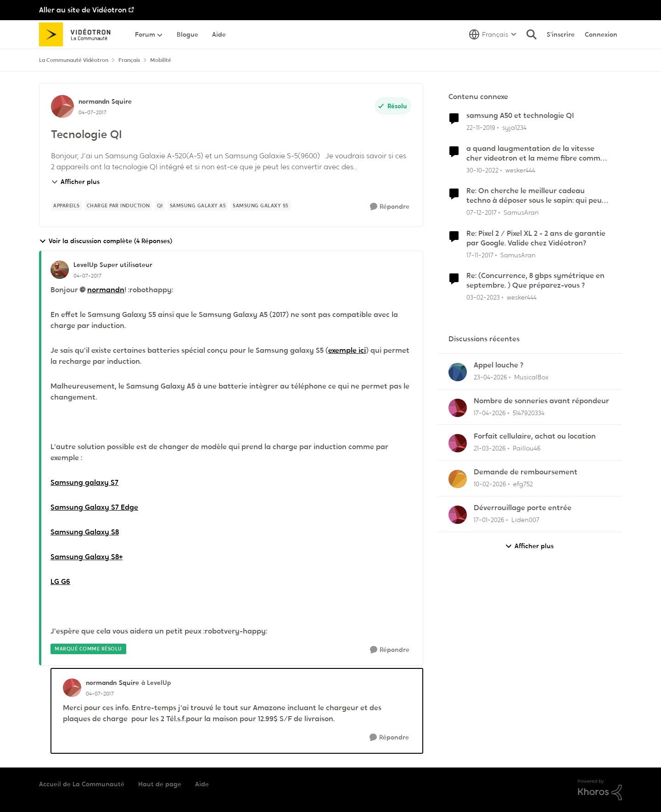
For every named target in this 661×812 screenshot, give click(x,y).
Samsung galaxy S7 (84, 482)
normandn (106, 290)
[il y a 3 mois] (490, 377)
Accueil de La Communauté (82, 784)
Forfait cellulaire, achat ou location (535, 436)
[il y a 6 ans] (481, 128)
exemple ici (347, 350)
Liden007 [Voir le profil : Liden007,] (525, 520)
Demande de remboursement (526, 472)
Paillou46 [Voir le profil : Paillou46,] (527, 448)
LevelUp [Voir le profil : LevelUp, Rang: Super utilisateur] (85, 265)
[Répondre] (390, 207)
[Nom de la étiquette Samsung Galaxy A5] (198, 206)
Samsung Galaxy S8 (85, 532)
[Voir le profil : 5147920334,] (458, 408)
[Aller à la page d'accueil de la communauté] (78, 34)
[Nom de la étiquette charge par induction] (118, 206)
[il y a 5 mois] (490, 484)
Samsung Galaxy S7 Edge (94, 507)
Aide (202, 784)
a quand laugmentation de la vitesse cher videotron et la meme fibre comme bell (535, 154)
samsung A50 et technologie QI (520, 116)
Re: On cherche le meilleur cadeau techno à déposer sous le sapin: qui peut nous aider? (536, 196)
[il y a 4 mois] (490, 448)
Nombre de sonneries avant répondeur (541, 401)
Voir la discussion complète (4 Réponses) (106, 241)
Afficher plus (75, 182)
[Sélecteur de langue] (493, 34)
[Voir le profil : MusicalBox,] (458, 372)
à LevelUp (156, 683)
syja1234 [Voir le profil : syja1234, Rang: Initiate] (514, 128)
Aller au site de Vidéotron (83, 10)
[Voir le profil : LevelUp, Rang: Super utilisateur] (60, 270)
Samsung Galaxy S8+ (87, 557)
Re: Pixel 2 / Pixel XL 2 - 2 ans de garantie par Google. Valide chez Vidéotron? (536, 238)
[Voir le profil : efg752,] (458, 479)
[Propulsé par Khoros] (600, 790)
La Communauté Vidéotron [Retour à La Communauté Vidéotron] (74, 60)
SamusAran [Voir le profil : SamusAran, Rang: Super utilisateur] (521, 212)
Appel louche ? (499, 365)
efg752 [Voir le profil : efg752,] (523, 484)
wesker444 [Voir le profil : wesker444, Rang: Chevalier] (520, 170)
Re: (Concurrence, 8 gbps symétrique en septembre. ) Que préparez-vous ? (535, 281)
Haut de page (160, 784)
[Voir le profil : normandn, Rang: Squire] (62, 106)
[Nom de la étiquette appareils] (67, 206)
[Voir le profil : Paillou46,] (458, 443)
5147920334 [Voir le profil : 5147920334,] (529, 412)
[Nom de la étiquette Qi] (160, 206)
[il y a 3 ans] (482, 170)
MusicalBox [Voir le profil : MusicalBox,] (531, 377)
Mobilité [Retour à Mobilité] (161, 60)
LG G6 (60, 581)
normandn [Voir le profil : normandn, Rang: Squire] (94, 101)
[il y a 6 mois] (489, 520)
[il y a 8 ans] (482, 213)
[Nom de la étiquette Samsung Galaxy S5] (261, 206)
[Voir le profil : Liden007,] (458, 515)
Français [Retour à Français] (129, 60)
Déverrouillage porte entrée (523, 508)
